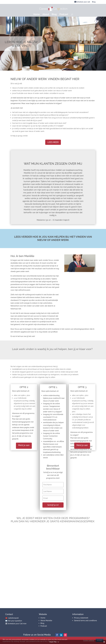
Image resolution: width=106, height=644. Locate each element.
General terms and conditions (85, 621)
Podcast (64, 15)
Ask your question (15, 621)
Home (37, 15)
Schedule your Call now (17, 624)
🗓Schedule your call (82, 2)
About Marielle (46, 621)
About (46, 15)
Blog (94, 2)
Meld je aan (24, 445)
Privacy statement (81, 618)
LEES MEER (53, 142)
